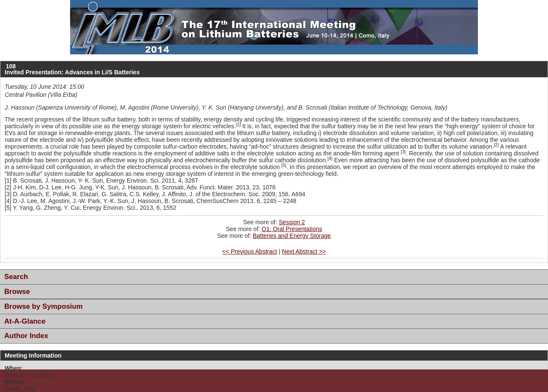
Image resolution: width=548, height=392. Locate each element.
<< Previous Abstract (250, 251)
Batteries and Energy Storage (292, 236)
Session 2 (292, 222)
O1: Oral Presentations (292, 229)
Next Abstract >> (304, 251)
